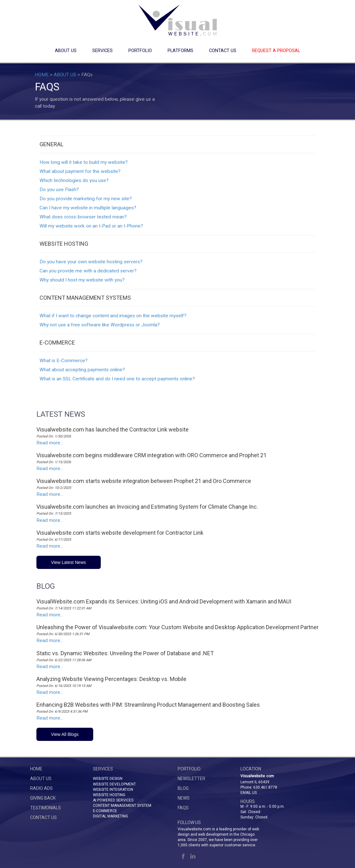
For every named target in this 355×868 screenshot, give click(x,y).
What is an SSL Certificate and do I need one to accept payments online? (117, 379)
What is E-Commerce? (64, 361)
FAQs (183, 808)
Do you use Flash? (59, 190)
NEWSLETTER (191, 779)
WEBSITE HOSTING (109, 795)
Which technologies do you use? (74, 180)
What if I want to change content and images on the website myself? (113, 316)
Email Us (249, 793)
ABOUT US (66, 51)
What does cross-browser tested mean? (83, 217)
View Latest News (69, 562)
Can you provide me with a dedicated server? (88, 271)
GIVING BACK (43, 798)
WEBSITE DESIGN (108, 779)
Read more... (50, 443)
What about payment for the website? (80, 171)
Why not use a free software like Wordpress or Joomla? (100, 325)
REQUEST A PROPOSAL (276, 51)
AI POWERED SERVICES (113, 800)
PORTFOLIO (140, 51)
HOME (42, 75)
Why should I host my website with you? (82, 280)
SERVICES (102, 51)
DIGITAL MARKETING (110, 816)
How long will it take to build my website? (84, 162)
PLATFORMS (180, 51)
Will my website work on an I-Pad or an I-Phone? (91, 226)
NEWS (184, 798)
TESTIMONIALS (46, 808)
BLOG (183, 788)
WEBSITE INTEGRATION (113, 790)
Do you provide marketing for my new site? (86, 199)
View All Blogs (65, 734)
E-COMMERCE (105, 811)
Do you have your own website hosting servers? (91, 262)
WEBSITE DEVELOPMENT (114, 784)
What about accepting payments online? (82, 370)
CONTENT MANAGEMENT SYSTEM (122, 806)
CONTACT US (223, 51)
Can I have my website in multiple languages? (88, 208)
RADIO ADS (41, 788)
